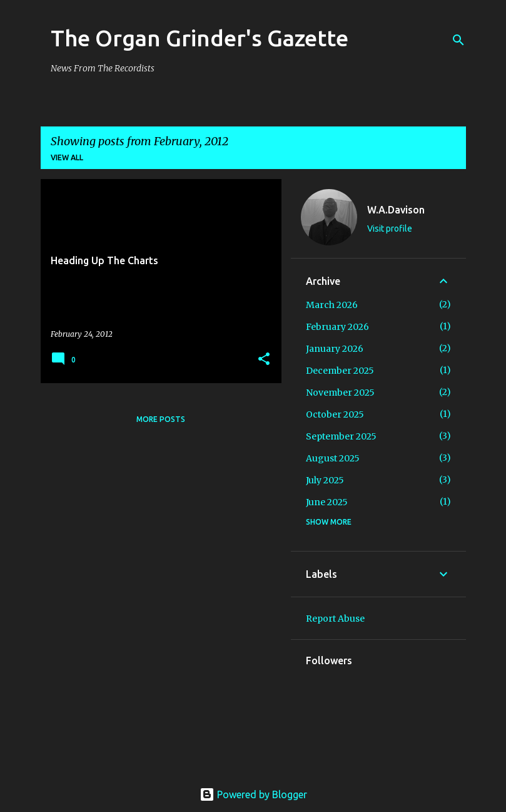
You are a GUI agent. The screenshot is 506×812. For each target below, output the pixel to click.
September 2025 (341, 436)
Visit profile (390, 229)
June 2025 (327, 502)
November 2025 (340, 393)
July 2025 (325, 480)
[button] (264, 360)
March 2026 (332, 305)
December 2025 (340, 371)
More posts (161, 419)
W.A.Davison (396, 210)
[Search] (458, 40)
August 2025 (333, 458)
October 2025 (335, 414)
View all (67, 157)
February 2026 (337, 327)
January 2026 (335, 349)
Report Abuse (335, 619)
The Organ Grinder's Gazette (200, 38)
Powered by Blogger (253, 794)
